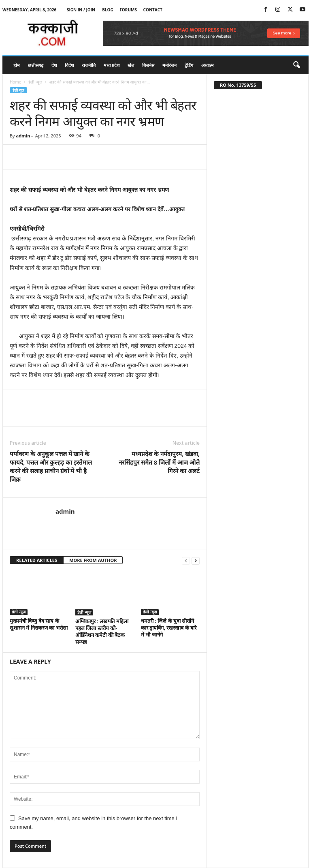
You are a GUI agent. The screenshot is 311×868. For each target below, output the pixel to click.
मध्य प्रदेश (112, 65)
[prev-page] (186, 560)
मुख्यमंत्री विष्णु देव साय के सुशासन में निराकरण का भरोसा (39, 624)
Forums (128, 10)
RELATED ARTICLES (37, 560)
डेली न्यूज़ (35, 82)
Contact (153, 10)
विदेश (69, 65)
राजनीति (89, 65)
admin (23, 136)
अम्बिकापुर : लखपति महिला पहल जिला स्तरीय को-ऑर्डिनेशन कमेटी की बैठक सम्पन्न (102, 631)
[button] (296, 65)
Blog (108, 10)
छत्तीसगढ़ (36, 65)
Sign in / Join (81, 10)
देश (54, 65)
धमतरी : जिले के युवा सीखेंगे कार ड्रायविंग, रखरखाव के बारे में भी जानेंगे (169, 628)
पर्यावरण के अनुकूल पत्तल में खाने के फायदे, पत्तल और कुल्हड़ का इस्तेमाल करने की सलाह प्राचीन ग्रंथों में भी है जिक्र (51, 466)
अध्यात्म (208, 65)
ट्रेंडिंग (189, 65)
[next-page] (196, 560)
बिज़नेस (148, 65)
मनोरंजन (169, 65)
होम (17, 65)
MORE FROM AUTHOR (93, 560)
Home (15, 82)
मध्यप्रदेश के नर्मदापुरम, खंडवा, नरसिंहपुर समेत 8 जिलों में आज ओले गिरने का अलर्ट (159, 462)
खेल (131, 65)
